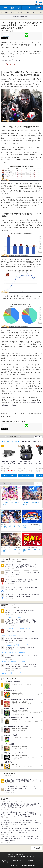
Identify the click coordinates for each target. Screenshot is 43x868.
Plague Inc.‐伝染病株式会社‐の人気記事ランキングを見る (16, 645)
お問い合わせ (7, 854)
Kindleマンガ (26, 441)
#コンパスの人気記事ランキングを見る (12, 617)
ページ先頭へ (37, 848)
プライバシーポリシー (32, 854)
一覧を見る (38, 437)
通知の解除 (12, 856)
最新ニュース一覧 (32, 12)
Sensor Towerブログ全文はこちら (13, 60)
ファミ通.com (20, 856)
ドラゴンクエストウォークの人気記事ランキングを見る (16, 628)
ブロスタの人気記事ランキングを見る (11, 636)
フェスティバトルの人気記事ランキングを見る (14, 662)
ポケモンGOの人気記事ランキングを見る (12, 673)
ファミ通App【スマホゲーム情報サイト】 (13, 12)
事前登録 (16, 17)
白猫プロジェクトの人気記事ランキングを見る (14, 652)
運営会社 (22, 854)
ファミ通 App (7, 3)
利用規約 (15, 854)
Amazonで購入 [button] (9, 475)
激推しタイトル (25, 17)
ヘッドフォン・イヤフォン (11, 441)
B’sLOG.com (30, 856)
